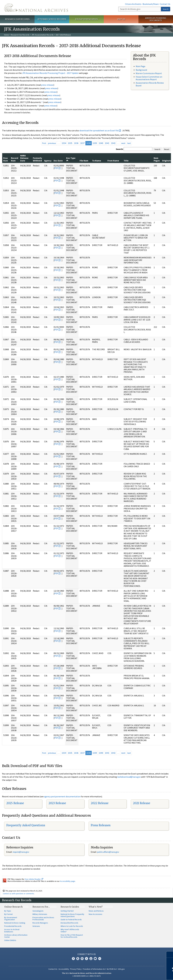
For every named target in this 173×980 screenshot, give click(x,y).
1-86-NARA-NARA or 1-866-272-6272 (87, 976)
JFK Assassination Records (42, 35)
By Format (8, 914)
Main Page (141, 66)
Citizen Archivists (133, 4)
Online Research (13, 907)
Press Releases (101, 825)
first (44, 143)
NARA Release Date (24, 158)
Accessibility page (68, 881)
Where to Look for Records (72, 926)
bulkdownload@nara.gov (129, 777)
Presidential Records (13, 926)
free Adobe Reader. (34, 879)
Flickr (100, 959)
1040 (101, 143)
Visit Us (121, 19)
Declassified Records (69, 923)
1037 (82, 143)
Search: (120, 149)
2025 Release (15, 803)
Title (126, 161)
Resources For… (41, 907)
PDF (56, 168)
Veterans (36, 926)
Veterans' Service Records (52, 19)
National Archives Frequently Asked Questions (72, 915)
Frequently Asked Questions (26, 825)
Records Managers (40, 923)
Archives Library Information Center (16, 936)
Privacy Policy (76, 969)
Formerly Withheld (37, 159)
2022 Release (100, 803)
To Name (97, 161)
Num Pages (157, 159)
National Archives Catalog (15, 923)
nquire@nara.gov (21, 852)
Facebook (73, 959)
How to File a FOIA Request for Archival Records (72, 936)
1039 (95, 143)
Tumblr (86, 959)
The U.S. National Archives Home (36, 8)
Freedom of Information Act (94, 969)
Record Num (15, 159)
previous (52, 143)
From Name (113, 161)
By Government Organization (11, 919)
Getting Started (67, 911)
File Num (84, 161)
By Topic (8, 911)
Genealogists (38, 911)
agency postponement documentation (62, 796)
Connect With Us (87, 954)
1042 (113, 143)
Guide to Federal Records (71, 920)
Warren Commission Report (149, 73)
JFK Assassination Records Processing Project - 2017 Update (50, 73)
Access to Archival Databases (12, 931)
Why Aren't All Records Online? (70, 931)
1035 (70, 143)
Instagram (82, 959)
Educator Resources (86, 19)
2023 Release (57, 803)
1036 (76, 143)
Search (166, 9)
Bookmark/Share (151, 4)
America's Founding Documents (156, 19)
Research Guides (70, 907)
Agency (48, 161)
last (129, 143)
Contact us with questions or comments (18, 894)
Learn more (149, 975)
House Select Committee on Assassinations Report (149, 78)
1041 (107, 143)
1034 (64, 143)
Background (141, 70)
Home (7, 35)
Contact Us (165, 4)
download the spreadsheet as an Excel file (99, 130)
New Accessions (95, 914)
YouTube (91, 959)
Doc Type (71, 159)
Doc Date (58, 161)
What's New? (96, 907)
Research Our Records (17, 19)
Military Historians (40, 914)
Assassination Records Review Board (150, 84)
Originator (167, 161)
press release (47, 85)
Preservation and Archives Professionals (43, 919)
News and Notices (96, 911)
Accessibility (64, 969)
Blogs (95, 959)
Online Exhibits (10, 940)
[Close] (170, 954)
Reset (167, 149)
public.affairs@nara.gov (108, 852)
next (123, 143)
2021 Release (142, 803)
